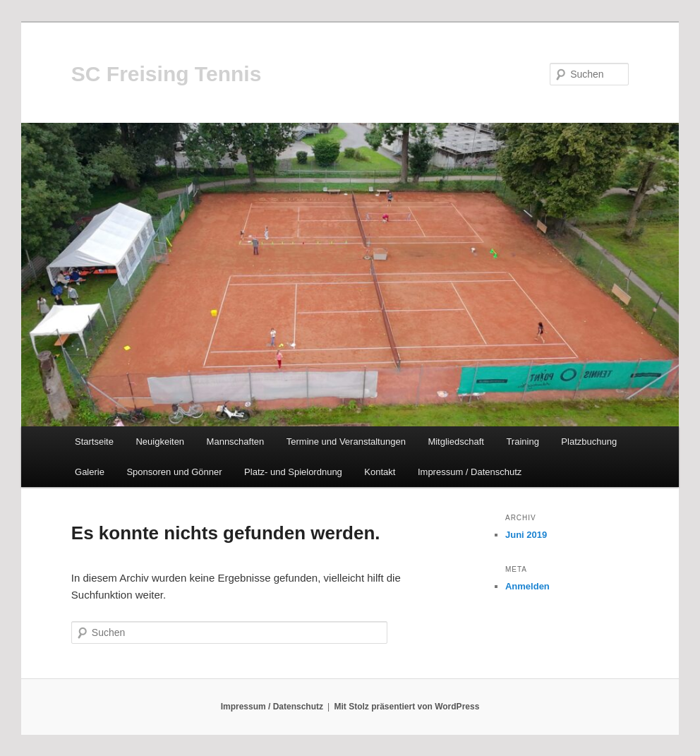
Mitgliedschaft (455, 442)
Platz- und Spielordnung (293, 472)
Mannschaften (236, 442)
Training (522, 442)
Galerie (90, 472)
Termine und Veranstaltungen (346, 442)
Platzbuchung (589, 442)
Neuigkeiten (160, 442)
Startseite (94, 442)
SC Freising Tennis (167, 74)
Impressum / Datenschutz (470, 472)
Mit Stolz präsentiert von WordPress (407, 707)
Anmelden (527, 586)
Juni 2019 (526, 535)
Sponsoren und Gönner (174, 472)
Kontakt (380, 472)
